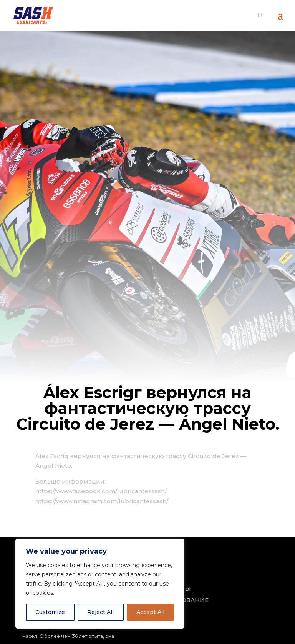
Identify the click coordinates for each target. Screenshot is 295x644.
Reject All (100, 612)
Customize (50, 612)
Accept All (150, 612)
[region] (100, 584)
